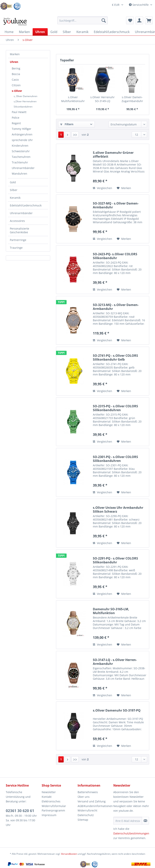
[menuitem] (83, 22)
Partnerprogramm (53, 810)
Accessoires (17, 221)
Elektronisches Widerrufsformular (54, 804)
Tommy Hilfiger (22, 129)
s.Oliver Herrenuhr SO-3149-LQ (102, 99)
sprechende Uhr (22, 140)
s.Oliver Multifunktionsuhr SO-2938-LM (73, 99)
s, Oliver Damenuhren (25, 96)
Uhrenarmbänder (23, 168)
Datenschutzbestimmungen (131, 833)
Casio (15, 80)
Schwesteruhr (21, 151)
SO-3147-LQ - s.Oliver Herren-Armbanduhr (115, 662)
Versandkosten (69, 854)
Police (16, 118)
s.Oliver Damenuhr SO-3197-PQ (117, 710)
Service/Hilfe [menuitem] (139, 5)
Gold (13, 182)
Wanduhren (19, 174)
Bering (16, 68)
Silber (14, 190)
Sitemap (83, 820)
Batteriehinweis (88, 792)
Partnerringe (18, 240)
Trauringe (16, 248)
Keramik (15, 198)
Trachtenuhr (20, 162)
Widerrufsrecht (87, 810)
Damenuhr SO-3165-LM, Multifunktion (111, 611)
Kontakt (47, 797)
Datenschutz (86, 815)
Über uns (84, 797)
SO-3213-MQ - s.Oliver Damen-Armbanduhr (116, 307)
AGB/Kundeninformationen (95, 806)
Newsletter (49, 792)
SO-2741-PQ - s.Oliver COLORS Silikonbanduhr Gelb (115, 358)
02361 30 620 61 (20, 811)
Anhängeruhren (22, 134)
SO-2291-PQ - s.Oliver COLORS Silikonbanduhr (115, 560)
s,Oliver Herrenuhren (25, 101)
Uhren (14, 62)
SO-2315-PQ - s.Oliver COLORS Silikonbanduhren (115, 408)
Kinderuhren (20, 146)
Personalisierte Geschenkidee (19, 230)
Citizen (16, 85)
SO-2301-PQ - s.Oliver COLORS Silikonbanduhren (115, 459)
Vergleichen (102, 188)
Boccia (16, 74)
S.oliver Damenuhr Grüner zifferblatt (113, 155)
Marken (15, 54)
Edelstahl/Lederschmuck (26, 205)
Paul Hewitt (19, 112)
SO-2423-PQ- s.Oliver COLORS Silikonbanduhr (115, 256)
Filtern (67, 124)
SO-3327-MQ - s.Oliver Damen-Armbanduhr (116, 205)
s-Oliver (17, 91)
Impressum (49, 815)
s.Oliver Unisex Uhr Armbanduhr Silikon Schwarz (118, 510)
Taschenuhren (21, 157)
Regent (16, 123)
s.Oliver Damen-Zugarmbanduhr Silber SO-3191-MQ (132, 99)
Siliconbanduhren (23, 107)
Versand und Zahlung (92, 801)
